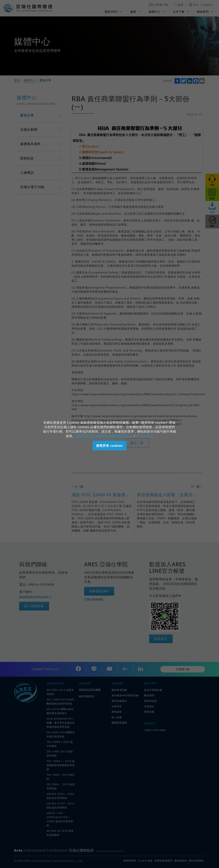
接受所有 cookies (109, 446)
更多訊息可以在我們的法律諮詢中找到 (103, 436)
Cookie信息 (145, 436)
